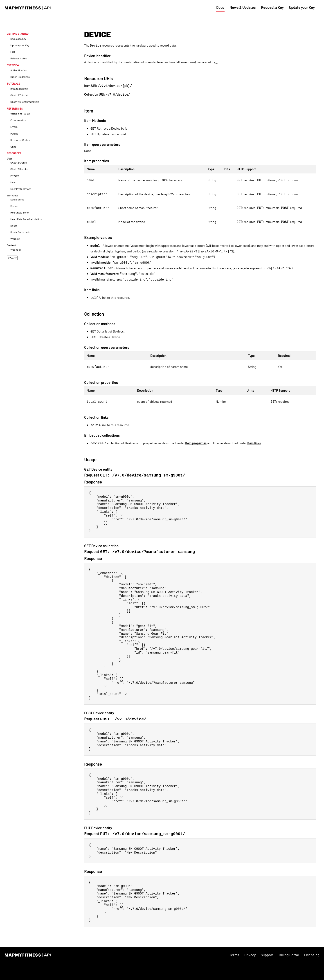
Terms (234, 972)
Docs (220, 7)
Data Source (17, 199)
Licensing (312, 972)
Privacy (15, 176)
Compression (18, 120)
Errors (14, 127)
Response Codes (20, 140)
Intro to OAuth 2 (19, 89)
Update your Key (302, 7)
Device (14, 206)
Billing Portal (289, 972)
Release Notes (19, 58)
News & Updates (243, 7)
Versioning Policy (20, 114)
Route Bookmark (20, 232)
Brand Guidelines (20, 77)
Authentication (19, 70)
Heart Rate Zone (19, 212)
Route (14, 226)
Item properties (196, 443)
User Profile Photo (21, 189)
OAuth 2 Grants (19, 163)
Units (13, 147)
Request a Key (272, 7)
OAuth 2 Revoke (19, 169)
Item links (254, 443)
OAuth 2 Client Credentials (25, 102)
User (13, 182)
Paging (14, 134)
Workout (15, 239)
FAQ (13, 52)
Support (267, 972)
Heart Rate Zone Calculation (26, 219)
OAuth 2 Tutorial (19, 95)
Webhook (16, 250)
